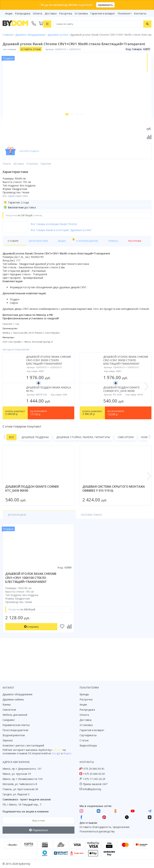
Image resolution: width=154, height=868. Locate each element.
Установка (81, 13)
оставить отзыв (31, 48)
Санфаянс (9, 720)
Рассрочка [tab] (125, 267)
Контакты (140, 13)
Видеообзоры (88, 745)
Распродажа (23, 13)
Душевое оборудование (18, 694)
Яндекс (68, 753)
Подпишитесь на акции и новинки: (26, 811)
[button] (60, 140)
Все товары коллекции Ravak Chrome (54, 250)
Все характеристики (15, 222)
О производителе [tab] (82, 267)
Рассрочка (66, 13)
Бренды (84, 694)
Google (56, 753)
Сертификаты (88, 735)
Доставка (51, 13)
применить (105, 5)
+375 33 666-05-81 (94, 774)
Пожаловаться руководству (97, 832)
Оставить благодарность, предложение (105, 827)
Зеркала (8, 740)
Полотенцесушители (15, 730)
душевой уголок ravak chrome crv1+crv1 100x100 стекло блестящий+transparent (31, 605)
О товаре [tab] (14, 267)
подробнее (85, 5)
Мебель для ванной (15, 715)
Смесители (126, 464)
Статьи (84, 740)
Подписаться (38, 830)
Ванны (7, 705)
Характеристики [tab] (38, 267)
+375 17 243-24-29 (94, 779)
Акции (9, 13)
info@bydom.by (92, 789)
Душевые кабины (13, 699)
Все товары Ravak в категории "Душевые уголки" (61, 256)
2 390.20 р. (92, 440)
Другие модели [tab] (19, 542)
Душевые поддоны (35, 464)
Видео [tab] (60, 266)
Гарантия (46, 190)
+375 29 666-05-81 (93, 769)
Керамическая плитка (16, 725)
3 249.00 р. (15, 440)
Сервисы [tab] (106, 267)
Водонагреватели (14, 735)
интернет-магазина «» (33, 750)
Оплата (37, 13)
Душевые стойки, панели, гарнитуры (83, 464)
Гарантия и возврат (103, 13)
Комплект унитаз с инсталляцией (23, 745)
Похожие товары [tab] (52, 542)
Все (11, 464)
